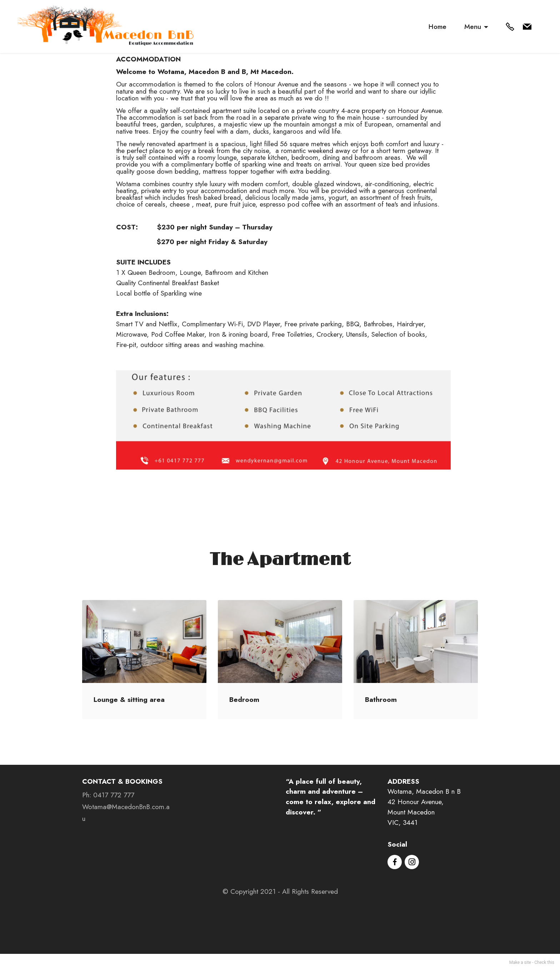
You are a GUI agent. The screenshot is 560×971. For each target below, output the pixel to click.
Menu (473, 26)
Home (437, 26)
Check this (544, 962)
